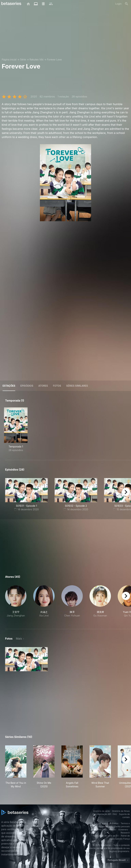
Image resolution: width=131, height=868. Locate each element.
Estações (9, 386)
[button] (16, 603)
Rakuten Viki (37, 60)
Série (23, 60)
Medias (112, 830)
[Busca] (127, 4)
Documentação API (102, 814)
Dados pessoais (122, 826)
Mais (19, 639)
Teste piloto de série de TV (106, 836)
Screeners (123, 830)
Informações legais (98, 823)
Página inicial (9, 60)
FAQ (115, 814)
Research (125, 833)
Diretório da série (101, 811)
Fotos (57, 386)
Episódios (27, 386)
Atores (43, 386)
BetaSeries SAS (99, 830)
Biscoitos (114, 823)
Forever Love (54, 60)
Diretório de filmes (121, 811)
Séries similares (77, 386)
